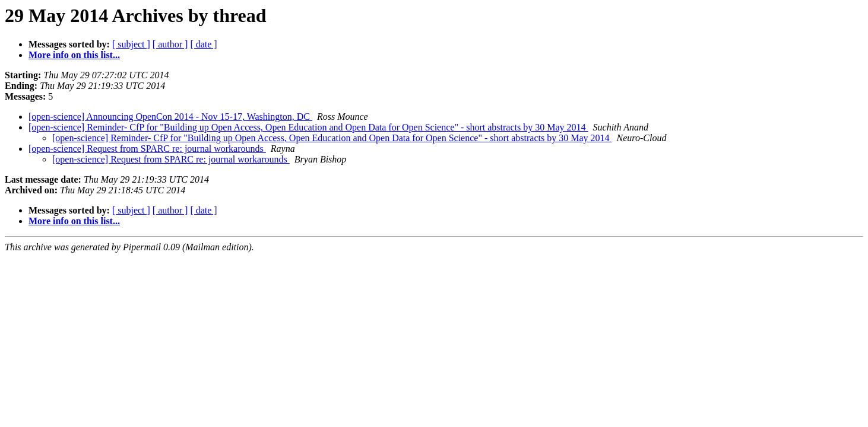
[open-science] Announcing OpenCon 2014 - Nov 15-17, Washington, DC (170, 117)
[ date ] (203, 44)
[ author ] (170, 44)
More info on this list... (74, 55)
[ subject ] (131, 44)
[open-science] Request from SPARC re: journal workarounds (147, 149)
